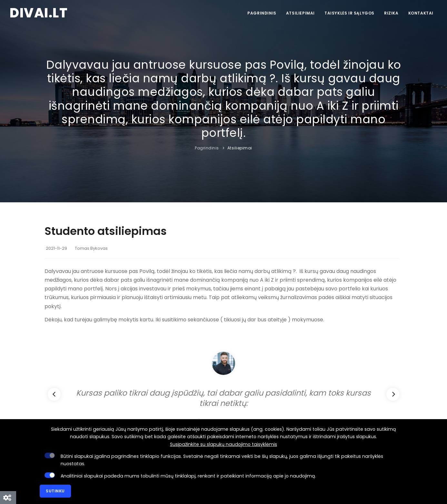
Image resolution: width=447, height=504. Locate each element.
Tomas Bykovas (91, 248)
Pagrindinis (262, 13)
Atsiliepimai (300, 13)
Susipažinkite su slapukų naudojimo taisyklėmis (223, 444)
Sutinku (55, 491)
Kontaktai (421, 13)
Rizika (391, 13)
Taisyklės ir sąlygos (349, 13)
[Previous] (54, 394)
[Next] (393, 394)
